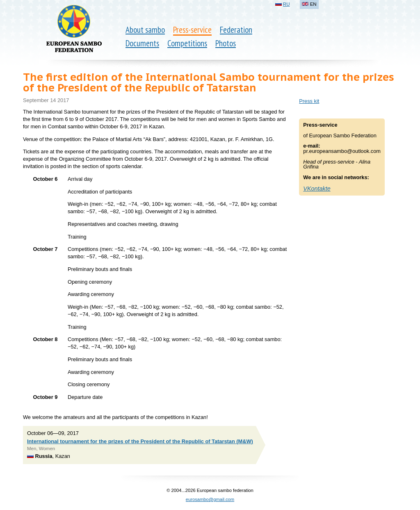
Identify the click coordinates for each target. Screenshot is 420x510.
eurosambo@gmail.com (210, 499)
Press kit (309, 101)
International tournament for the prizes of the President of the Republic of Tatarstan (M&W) (140, 441)
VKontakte (317, 189)
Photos (226, 43)
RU (286, 4)
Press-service (192, 30)
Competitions (187, 43)
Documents (142, 43)
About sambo (145, 30)
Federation (236, 30)
